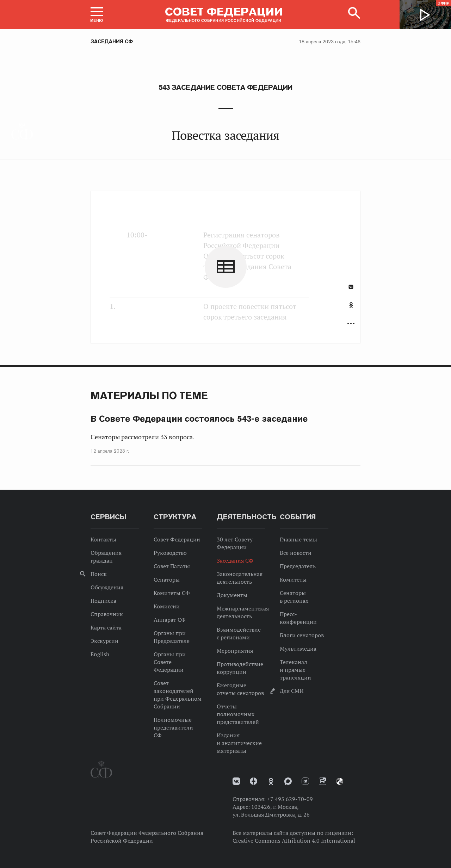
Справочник (107, 614)
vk (236, 781)
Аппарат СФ (170, 620)
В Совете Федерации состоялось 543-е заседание (199, 419)
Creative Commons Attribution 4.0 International (294, 841)
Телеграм (305, 781)
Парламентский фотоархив (340, 781)
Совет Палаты (172, 566)
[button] (97, 14)
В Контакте (351, 287)
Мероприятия (235, 651)
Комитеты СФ (172, 593)
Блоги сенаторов (302, 635)
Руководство (170, 553)
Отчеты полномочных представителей (238, 714)
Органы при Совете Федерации (170, 662)
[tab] (351, 309)
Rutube (323, 781)
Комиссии (167, 606)
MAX (288, 781)
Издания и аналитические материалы (239, 743)
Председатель (298, 566)
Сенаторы (167, 579)
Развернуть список (351, 324)
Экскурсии (104, 641)
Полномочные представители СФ (173, 727)
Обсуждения (107, 587)
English (100, 654)
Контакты (103, 539)
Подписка (103, 601)
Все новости (296, 553)
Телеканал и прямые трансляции (295, 670)
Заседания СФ (112, 42)
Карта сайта (106, 627)
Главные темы (298, 539)
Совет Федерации (177, 539)
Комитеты (293, 579)
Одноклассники (351, 305)
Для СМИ (292, 691)
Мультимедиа (298, 649)
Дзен (254, 781)
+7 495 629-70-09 (290, 799)
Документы (232, 595)
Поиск (99, 574)
